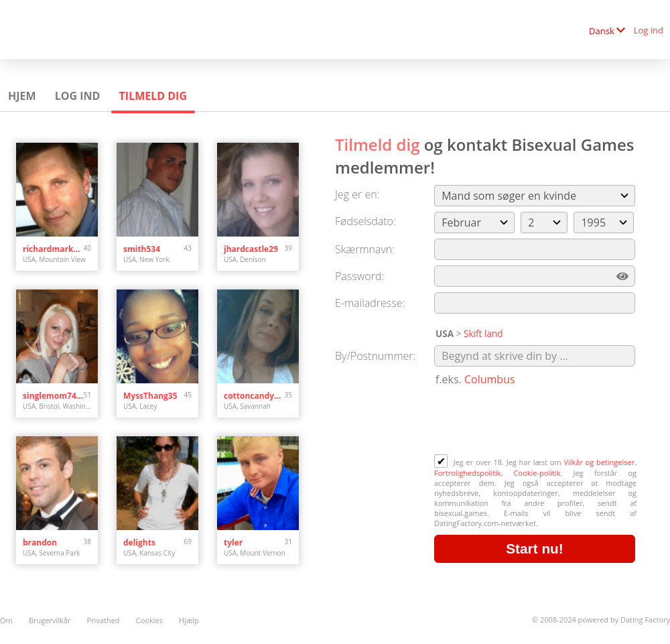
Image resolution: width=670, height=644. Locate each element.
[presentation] (536, 422)
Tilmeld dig (153, 96)
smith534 (142, 249)
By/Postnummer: (375, 356)
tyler (233, 542)
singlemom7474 (53, 396)
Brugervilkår (50, 620)
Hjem (22, 96)
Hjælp (189, 620)
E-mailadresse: (370, 303)
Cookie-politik (537, 473)
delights (139, 542)
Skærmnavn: (365, 249)
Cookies (149, 620)
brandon (40, 542)
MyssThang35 (150, 396)
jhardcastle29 (251, 249)
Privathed (104, 620)
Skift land (483, 333)
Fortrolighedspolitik (468, 473)
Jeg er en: (357, 194)
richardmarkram (53, 249)
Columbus (490, 379)
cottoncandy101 (254, 396)
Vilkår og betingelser (599, 462)
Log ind (649, 30)
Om (6, 620)
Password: (359, 276)
